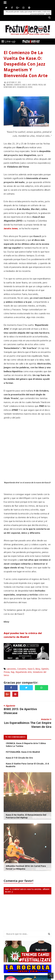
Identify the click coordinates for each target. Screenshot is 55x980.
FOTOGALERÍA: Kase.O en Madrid (23, 752)
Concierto (22, 669)
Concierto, (18, 85)
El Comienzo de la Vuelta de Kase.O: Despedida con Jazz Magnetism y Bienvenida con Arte (26, 64)
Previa (7, 672)
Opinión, (35, 85)
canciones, (10, 85)
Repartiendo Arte (24, 672)
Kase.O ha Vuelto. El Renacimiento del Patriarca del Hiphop (26, 816)
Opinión (45, 669)
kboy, (30, 85)
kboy (38, 669)
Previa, (41, 85)
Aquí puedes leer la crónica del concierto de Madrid (23, 635)
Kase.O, (25, 85)
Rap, (45, 85)
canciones (11, 669)
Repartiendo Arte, (10, 87)
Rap (13, 672)
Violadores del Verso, (25, 87)
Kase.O (31, 669)
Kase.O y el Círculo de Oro (19, 758)
